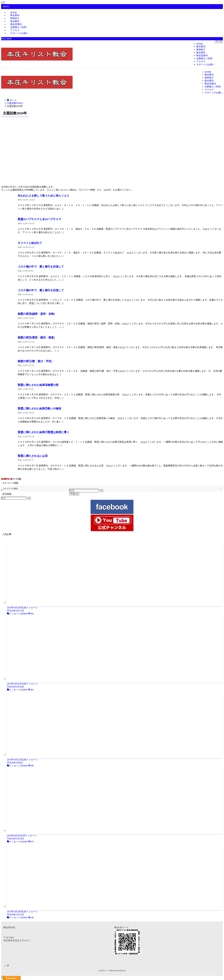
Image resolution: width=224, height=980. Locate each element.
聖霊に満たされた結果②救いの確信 (39, 408)
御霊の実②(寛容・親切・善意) (36, 338)
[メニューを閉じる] (3, 3)
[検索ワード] (14, 498)
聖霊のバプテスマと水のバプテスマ (39, 219)
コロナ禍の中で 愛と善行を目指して (41, 267)
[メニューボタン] (217, 42)
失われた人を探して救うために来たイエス (43, 196)
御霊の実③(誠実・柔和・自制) (36, 314)
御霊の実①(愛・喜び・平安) (35, 361)
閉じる (74, 494)
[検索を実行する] (29, 498)
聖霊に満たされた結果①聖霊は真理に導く (45, 432)
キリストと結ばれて (31, 243)
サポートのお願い (19, 33)
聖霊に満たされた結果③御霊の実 (39, 385)
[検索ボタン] (221, 42)
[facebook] (8, 966)
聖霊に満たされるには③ (34, 456)
